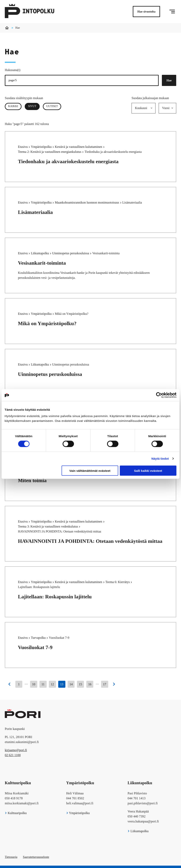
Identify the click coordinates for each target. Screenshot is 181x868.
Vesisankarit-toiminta (42, 263)
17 (105, 684)
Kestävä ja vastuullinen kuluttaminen (79, 147)
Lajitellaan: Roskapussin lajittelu (55, 597)
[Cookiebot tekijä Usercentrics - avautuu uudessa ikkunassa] (159, 395)
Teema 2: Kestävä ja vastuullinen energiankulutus (50, 152)
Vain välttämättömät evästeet (90, 471)
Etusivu (23, 147)
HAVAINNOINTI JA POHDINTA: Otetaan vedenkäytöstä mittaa (90, 541)
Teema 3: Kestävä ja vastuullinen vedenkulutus (48, 526)
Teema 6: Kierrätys (118, 582)
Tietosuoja (11, 857)
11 (43, 684)
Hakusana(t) (13, 70)
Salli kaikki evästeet (148, 471)
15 (81, 684)
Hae (169, 80)
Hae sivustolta (146, 12)
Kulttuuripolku (16, 813)
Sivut (34, 106)
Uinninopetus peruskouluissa (71, 253)
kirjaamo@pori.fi (16, 750)
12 (52, 684)
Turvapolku (39, 638)
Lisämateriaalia (35, 212)
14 (71, 684)
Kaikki (13, 106)
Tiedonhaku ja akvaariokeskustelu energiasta (68, 161)
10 (34, 684)
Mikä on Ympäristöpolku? (47, 323)
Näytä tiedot (160, 459)
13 (62, 684)
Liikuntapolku (40, 253)
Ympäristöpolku (42, 147)
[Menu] (172, 12)
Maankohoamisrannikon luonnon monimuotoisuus (87, 202)
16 (90, 684)
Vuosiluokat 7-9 (35, 647)
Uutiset (52, 106)
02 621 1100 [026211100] (13, 755)
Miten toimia (32, 480)
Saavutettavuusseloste (36, 857)
